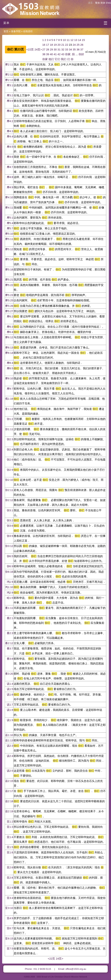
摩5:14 (9, 259)
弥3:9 (10, 536)
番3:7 (10, 648)
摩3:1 (10, 85)
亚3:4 (10, 898)
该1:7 (10, 705)
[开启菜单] (55, 23)
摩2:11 (9, 64)
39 (48, 54)
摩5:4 (10, 223)
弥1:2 (10, 419)
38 (44, 54)
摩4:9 (10, 187)
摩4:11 (9, 207)
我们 (64, 59)
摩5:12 (9, 249)
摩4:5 (10, 147)
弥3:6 (10, 526)
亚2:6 (10, 867)
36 (78, 49)
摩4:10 (9, 197)
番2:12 (9, 643)
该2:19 (9, 811)
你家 (68, 54)
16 (44, 45)
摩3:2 (10, 95)
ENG (108, 3)
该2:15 (9, 781)
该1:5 (10, 689)
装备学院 (16, 31)
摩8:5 (10, 368)
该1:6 (10, 694)
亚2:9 (10, 888)
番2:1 (10, 618)
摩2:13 (9, 80)
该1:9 (10, 720)
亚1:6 (10, 852)
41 (55, 54)
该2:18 (9, 801)
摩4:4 (10, 136)
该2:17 (9, 791)
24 (74, 45)
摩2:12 (9, 74)
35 (74, 49)
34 (70, 49)
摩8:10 (9, 378)
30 (55, 49)
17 (48, 45)
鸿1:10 (9, 587)
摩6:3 (10, 327)
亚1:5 (10, 847)
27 (44, 49)
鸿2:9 (10, 593)
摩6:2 (10, 316)
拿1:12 (9, 409)
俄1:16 (9, 399)
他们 (51, 59)
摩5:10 (9, 234)
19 (55, 45)
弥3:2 (10, 520)
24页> (38, 49)
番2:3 (10, 633)
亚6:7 (10, 928)
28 (48, 49)
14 (80, 40)
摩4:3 (10, 131)
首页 (6, 31)
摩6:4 (10, 332)
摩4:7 (10, 167)
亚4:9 (10, 918)
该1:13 (9, 740)
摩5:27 (9, 311)
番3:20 (9, 674)
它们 (57, 59)
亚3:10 (9, 908)
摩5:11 (9, 239)
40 (51, 54)
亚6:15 (9, 938)
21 (63, 45)
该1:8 (10, 710)
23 (70, 45)
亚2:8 (10, 878)
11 (68, 40)
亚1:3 (10, 827)
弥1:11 (9, 429)
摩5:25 (9, 300)
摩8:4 (10, 363)
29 (51, 49)
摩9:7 (10, 389)
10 (64, 40)
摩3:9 (10, 101)
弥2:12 (9, 500)
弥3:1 (10, 510)
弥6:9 (10, 566)
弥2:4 (10, 449)
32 (63, 49)
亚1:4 (10, 837)
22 (67, 45)
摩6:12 (9, 337)
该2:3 (10, 746)
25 (78, 45)
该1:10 (9, 735)
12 (72, 40)
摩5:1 (10, 218)
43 (63, 54)
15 (83, 40)
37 (82, 49)
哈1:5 (10, 598)
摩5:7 (10, 228)
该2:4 (10, 756)
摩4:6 (10, 157)
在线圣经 (28, 31)
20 (59, 45)
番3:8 (10, 659)
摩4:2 (10, 121)
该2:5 (10, 771)
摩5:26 (9, 306)
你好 (81, 54)
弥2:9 (10, 470)
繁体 (98, 3)
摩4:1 (10, 111)
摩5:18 (9, 269)
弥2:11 (9, 490)
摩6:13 (9, 347)
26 (82, 45)
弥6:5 (10, 556)
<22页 (30, 49)
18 (51, 45)
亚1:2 (10, 821)
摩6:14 (9, 353)
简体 (103, 3)
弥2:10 (9, 480)
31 (59, 49)
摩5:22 (9, 285)
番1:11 (9, 608)
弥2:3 (10, 439)
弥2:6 (10, 459)
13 (76, 40)
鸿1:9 (10, 582)
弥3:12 (9, 546)
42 (59, 54)
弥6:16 (9, 572)
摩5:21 (9, 279)
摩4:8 (10, 177)
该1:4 (10, 684)
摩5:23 (9, 295)
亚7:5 (10, 948)
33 (67, 49)
